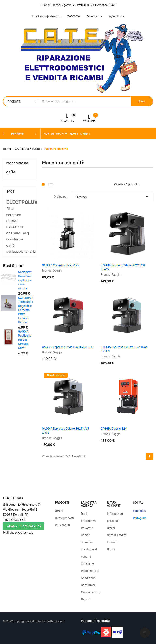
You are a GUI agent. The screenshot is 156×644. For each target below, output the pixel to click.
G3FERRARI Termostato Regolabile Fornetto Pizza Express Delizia (28, 310)
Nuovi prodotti (64, 518)
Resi (84, 514)
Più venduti (62, 525)
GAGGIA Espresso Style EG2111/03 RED (68, 347)
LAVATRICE (15, 227)
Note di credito (117, 535)
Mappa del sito (91, 592)
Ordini (111, 528)
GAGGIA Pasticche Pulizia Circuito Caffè (27, 340)
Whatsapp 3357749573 (24, 526)
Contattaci (88, 585)
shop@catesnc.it (21, 533)
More (84, 134)
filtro (10, 209)
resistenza (15, 239)
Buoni (111, 549)
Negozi (86, 599)
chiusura (13, 233)
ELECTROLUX (22, 202)
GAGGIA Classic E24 (114, 429)
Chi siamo (87, 564)
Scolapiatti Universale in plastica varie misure (28, 280)
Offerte (60, 511)
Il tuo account (114, 504)
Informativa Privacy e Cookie (89, 528)
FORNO (12, 221)
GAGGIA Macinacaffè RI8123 (60, 265)
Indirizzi (112, 542)
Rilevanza (112, 196)
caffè (10, 245)
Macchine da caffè (17, 168)
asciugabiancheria (21, 251)
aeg (26, 233)
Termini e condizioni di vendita (89, 549)
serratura (14, 215)
